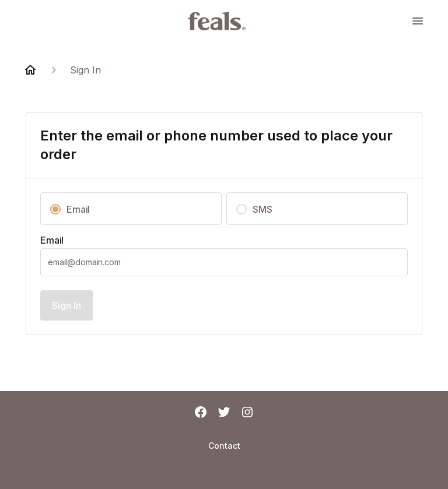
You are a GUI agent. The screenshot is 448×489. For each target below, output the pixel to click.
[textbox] (224, 262)
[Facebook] (201, 413)
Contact (224, 446)
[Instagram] (247, 413)
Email (52, 240)
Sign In (66, 305)
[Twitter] (224, 413)
